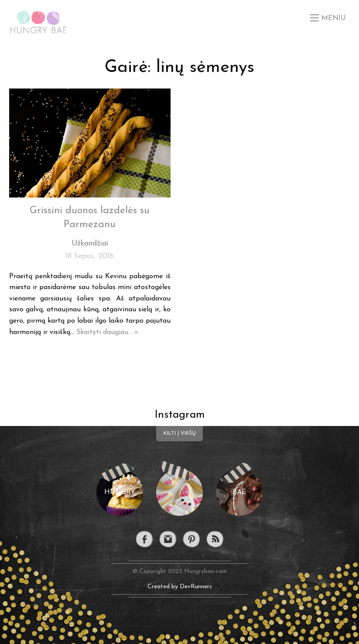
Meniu (334, 18)
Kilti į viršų (180, 433)
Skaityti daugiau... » (107, 332)
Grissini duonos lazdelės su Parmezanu (90, 218)
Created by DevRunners (180, 587)
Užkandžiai (90, 244)
